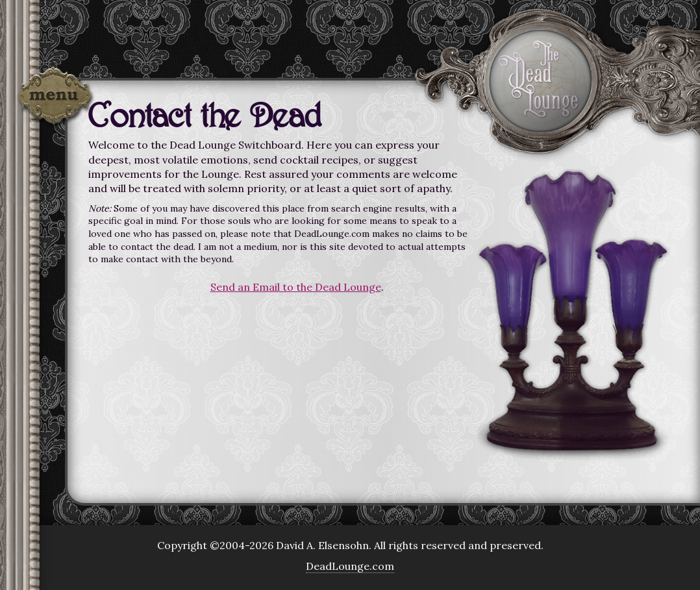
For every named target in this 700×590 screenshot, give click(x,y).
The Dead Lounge (540, 80)
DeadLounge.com (350, 566)
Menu (55, 98)
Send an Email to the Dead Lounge (296, 287)
